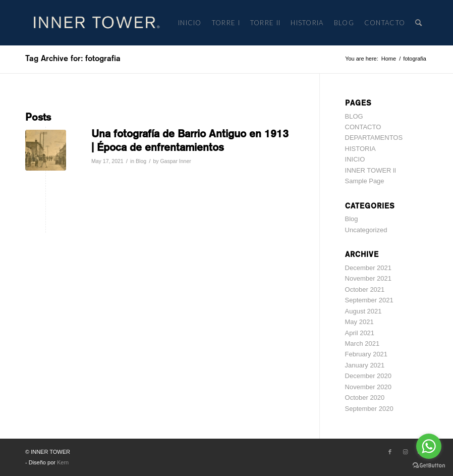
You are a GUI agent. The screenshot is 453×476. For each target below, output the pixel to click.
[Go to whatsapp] (429, 446)
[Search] (419, 23)
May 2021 (359, 322)
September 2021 (369, 300)
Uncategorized (366, 230)
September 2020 (369, 409)
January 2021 (365, 365)
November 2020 (369, 387)
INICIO (355, 159)
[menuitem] (190, 23)
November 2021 (369, 278)
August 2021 (363, 311)
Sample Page (365, 181)
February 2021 (366, 354)
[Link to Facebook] (390, 452)
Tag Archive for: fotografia (73, 58)
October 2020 (365, 398)
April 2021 (360, 333)
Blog (141, 161)
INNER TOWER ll (371, 170)
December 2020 (369, 376)
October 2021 (365, 289)
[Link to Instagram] (405, 452)
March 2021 (362, 343)
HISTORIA (360, 149)
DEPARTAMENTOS (374, 138)
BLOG (354, 116)
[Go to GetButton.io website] (429, 466)
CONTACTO (363, 127)
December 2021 (369, 268)
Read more (113, 176)
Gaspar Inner (175, 161)
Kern (63, 462)
